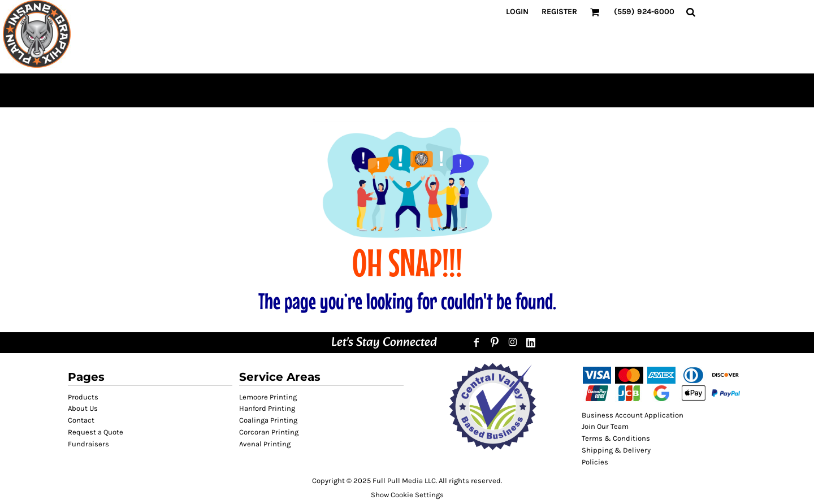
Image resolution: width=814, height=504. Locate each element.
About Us (83, 408)
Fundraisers (88, 444)
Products (83, 397)
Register (559, 12)
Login (517, 12)
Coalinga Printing (268, 420)
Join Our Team (605, 426)
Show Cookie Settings (407, 495)
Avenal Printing (265, 444)
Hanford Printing (267, 408)
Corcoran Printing (269, 432)
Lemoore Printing (268, 397)
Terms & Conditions (616, 438)
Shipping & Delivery (616, 450)
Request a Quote (96, 432)
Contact (81, 420)
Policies (595, 462)
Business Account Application (633, 415)
